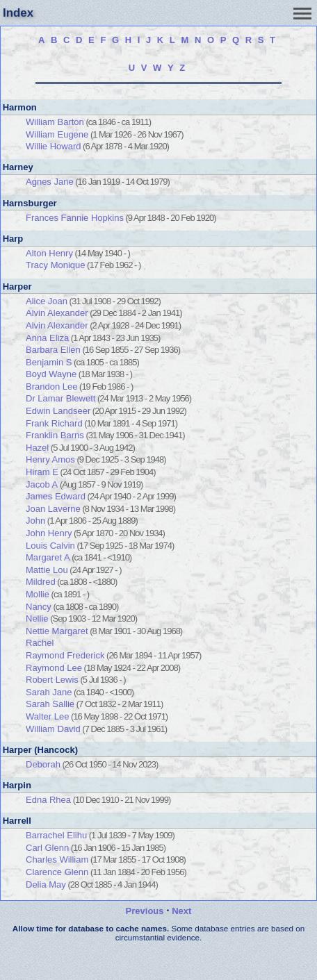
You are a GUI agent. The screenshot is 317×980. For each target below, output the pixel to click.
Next (181, 911)
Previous (145, 911)
